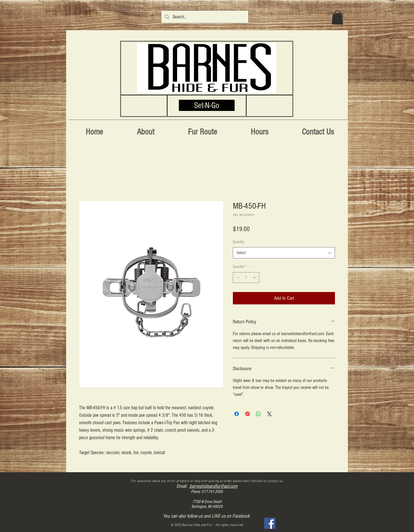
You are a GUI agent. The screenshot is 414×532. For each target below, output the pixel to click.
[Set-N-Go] (207, 105)
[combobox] (284, 253)
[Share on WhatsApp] (258, 414)
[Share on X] (269, 414)
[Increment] (255, 277)
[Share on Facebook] (237, 414)
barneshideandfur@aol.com (213, 486)
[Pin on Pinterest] (248, 414)
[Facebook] (270, 523)
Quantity (239, 242)
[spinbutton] (246, 277)
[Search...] (204, 17)
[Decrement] (237, 277)
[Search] (342, 15)
